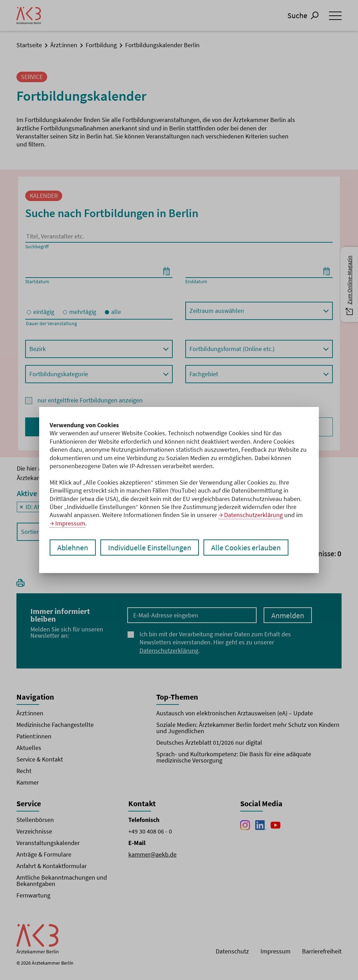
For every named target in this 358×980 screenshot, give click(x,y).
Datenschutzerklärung (253, 515)
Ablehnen (73, 548)
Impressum (70, 523)
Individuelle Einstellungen (150, 548)
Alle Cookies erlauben (246, 548)
